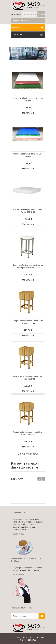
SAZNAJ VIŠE (18, 534)
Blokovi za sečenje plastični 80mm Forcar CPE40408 (28, 211)
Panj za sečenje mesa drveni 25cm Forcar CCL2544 (28, 378)
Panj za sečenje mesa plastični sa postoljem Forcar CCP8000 (28, 267)
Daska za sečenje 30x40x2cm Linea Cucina (28, 100)
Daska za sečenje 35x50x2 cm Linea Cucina (28, 155)
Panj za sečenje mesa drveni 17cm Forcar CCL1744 (28, 322)
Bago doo (35, 638)
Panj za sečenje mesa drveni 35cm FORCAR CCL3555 (28, 434)
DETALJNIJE (28, 113)
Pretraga (41, 14)
